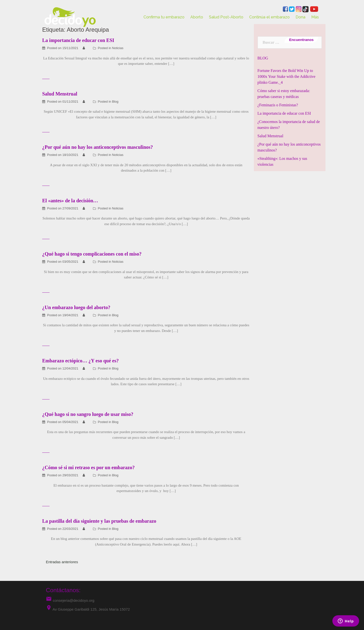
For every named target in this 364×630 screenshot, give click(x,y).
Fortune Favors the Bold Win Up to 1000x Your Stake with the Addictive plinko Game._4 (286, 76)
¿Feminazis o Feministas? (278, 105)
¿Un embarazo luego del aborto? (76, 307)
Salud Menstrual (60, 94)
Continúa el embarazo (269, 17)
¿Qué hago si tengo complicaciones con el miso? (92, 254)
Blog (115, 102)
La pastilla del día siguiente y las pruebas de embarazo (99, 521)
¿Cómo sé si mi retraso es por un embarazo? (88, 467)
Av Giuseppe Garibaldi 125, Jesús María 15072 (91, 609)
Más (315, 17)
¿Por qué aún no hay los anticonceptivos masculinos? (97, 147)
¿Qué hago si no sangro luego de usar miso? (88, 414)
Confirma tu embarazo (164, 17)
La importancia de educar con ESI (284, 113)
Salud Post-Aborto (226, 17)
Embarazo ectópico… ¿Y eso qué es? (80, 361)
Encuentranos (301, 40)
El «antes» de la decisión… (70, 201)
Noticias (118, 48)
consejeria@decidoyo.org (70, 600)
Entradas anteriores (62, 562)
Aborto (197, 17)
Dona (300, 17)
